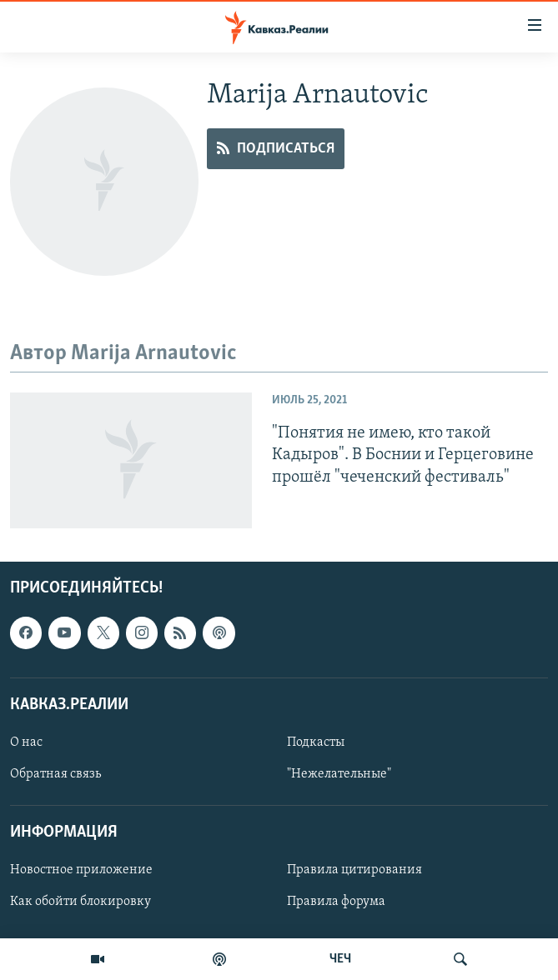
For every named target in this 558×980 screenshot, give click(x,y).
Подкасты (316, 742)
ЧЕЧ (340, 959)
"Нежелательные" (339, 774)
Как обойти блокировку (80, 902)
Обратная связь (55, 774)
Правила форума (336, 902)
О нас (26, 742)
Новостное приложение (81, 870)
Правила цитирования (354, 870)
